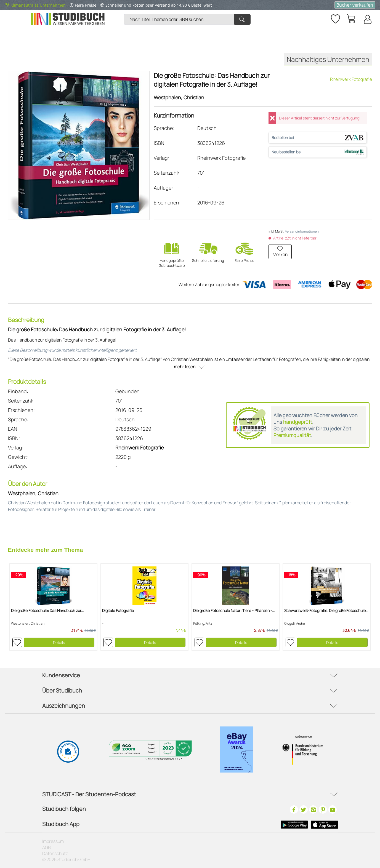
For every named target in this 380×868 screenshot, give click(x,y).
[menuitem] (189, 13)
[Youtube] (333, 810)
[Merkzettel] (335, 18)
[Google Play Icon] (294, 825)
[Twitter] (304, 810)
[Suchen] (242, 19)
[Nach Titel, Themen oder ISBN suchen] (187, 19)
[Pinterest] (323, 810)
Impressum (53, 841)
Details (59, 642)
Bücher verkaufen (355, 5)
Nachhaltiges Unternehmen (328, 59)
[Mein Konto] (367, 19)
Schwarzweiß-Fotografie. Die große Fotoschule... (326, 610)
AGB (46, 847)
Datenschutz (55, 853)
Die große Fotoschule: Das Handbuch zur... (47, 610)
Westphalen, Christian (179, 97)
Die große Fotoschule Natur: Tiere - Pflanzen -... (234, 610)
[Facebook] (294, 810)
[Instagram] (313, 810)
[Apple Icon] (324, 825)
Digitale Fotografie (118, 610)
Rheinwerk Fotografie (351, 79)
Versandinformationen (302, 231)
